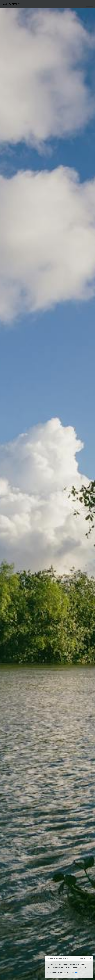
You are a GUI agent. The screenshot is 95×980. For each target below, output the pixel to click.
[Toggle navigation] (90, 4)
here (77, 972)
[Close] (90, 958)
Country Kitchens (12, 4)
